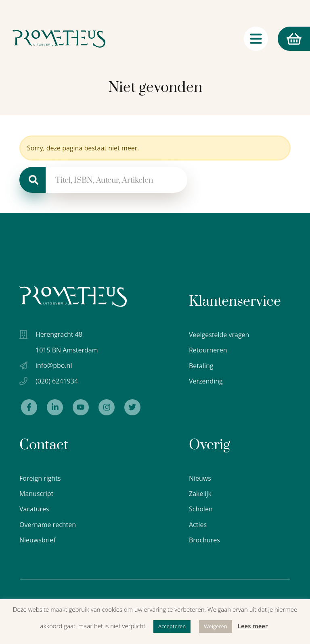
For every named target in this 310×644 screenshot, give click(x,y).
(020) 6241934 (57, 381)
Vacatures (34, 509)
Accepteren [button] (172, 626)
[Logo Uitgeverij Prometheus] (59, 40)
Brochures (204, 540)
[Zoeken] (32, 180)
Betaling (201, 366)
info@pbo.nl (54, 365)
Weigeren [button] (216, 626)
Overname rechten (48, 525)
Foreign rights (40, 478)
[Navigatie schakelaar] (256, 40)
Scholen (201, 509)
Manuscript (36, 494)
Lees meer (253, 626)
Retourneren (208, 350)
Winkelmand (289, 40)
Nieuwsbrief (38, 540)
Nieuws (200, 478)
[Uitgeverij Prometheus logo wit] (73, 297)
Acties (198, 525)
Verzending (206, 381)
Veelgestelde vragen (219, 335)
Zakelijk (200, 494)
